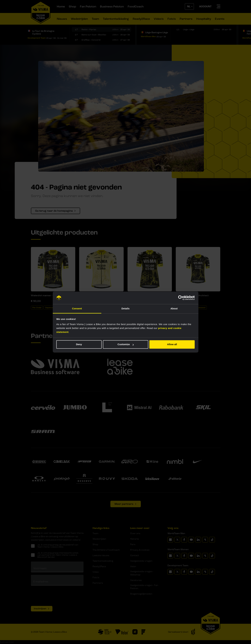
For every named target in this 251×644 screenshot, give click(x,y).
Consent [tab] (77, 308)
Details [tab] (126, 308)
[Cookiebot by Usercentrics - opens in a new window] (181, 298)
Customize (126, 344)
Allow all (172, 344)
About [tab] (174, 308)
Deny (79, 344)
